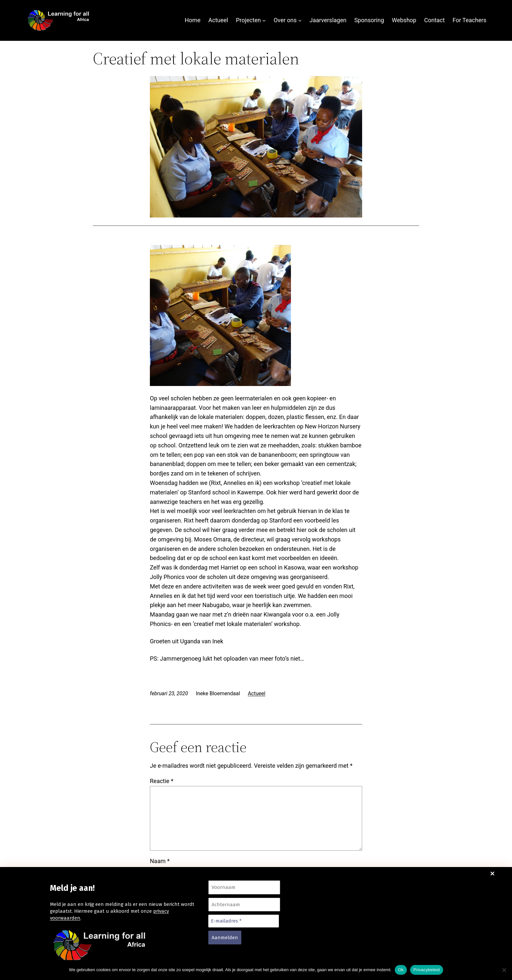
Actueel (257, 646)
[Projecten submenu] (264, 20)
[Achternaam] (244, 905)
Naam (160, 814)
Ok (401, 970)
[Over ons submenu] (300, 20)
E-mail (160, 847)
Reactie (162, 734)
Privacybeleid (427, 970)
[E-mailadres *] (244, 921)
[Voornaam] (244, 887)
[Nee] (504, 970)
